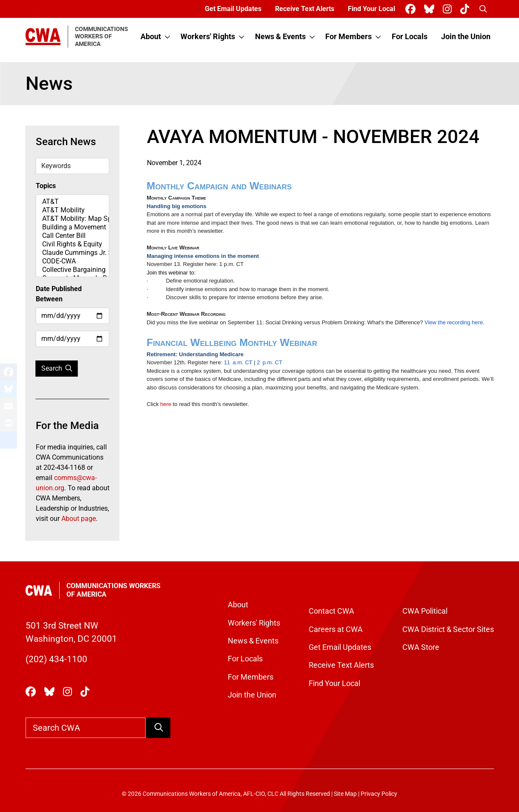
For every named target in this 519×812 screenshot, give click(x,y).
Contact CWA (331, 611)
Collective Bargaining (73, 270)
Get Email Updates (233, 9)
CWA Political (425, 611)
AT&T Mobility (73, 210)
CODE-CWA (73, 261)
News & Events (280, 37)
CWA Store (421, 647)
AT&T (73, 202)
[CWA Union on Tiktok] (466, 9)
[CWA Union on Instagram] (449, 9)
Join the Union (466, 37)
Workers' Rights (208, 37)
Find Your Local (371, 9)
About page (79, 519)
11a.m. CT (238, 362)
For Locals (410, 37)
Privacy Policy (379, 794)
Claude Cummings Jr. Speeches (73, 253)
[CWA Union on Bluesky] (431, 9)
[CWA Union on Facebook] (412, 9)
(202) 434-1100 (56, 659)
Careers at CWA (336, 629)
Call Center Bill (73, 236)
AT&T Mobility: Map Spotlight (73, 219)
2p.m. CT (270, 362)
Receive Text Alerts (305, 9)
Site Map (345, 794)
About (151, 37)
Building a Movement (73, 227)
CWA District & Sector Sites (448, 629)
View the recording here (454, 322)
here (166, 404)
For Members (348, 37)
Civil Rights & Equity (73, 244)
